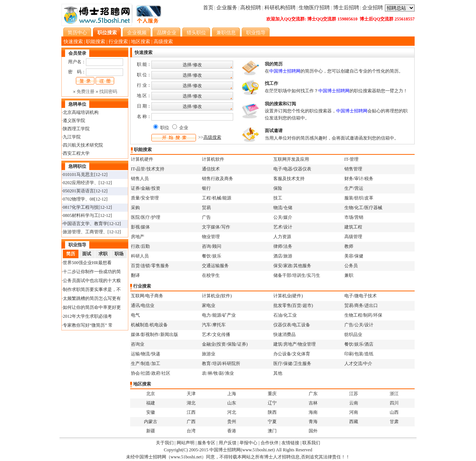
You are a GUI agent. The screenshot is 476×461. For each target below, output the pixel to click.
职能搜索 (96, 41)
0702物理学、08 (78, 199)
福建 (151, 403)
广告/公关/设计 (359, 325)
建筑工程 (353, 227)
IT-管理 (351, 159)
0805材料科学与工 (81, 215)
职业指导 (256, 33)
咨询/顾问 (211, 246)
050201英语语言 (78, 191)
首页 (208, 8)
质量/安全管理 (145, 198)
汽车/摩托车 (214, 325)
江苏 (354, 394)
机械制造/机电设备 (149, 325)
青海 (313, 422)
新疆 (151, 431)
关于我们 (165, 443)
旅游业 (209, 354)
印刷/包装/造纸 (359, 354)
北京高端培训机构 (81, 112)
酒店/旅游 (283, 256)
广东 (313, 394)
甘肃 (394, 422)
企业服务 (227, 8)
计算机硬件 (142, 159)
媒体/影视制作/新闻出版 (155, 334)
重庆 (272, 394)
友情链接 (290, 443)
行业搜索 (118, 41)
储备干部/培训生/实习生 (297, 275)
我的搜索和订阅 (280, 104)
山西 (394, 412)
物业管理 (211, 237)
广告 (206, 217)
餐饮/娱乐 (211, 256)
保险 (278, 188)
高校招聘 (251, 8)
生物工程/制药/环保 (364, 315)
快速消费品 (284, 334)
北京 (151, 394)
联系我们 (311, 443)
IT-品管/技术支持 (148, 169)
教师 (349, 246)
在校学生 (211, 275)
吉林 (313, 403)
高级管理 (353, 237)
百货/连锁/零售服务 (150, 266)
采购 (135, 208)
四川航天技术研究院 (83, 145)
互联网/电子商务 (147, 296)
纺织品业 (353, 334)
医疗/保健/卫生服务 (292, 364)
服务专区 (206, 443)
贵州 (232, 422)
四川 (394, 403)
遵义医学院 (74, 121)
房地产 (138, 237)
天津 (191, 394)
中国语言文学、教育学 (85, 224)
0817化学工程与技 (81, 207)
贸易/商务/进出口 (361, 305)
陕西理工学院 (76, 129)
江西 (191, 412)
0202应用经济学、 (81, 183)
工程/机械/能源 (217, 198)
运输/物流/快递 (146, 354)
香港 (232, 431)
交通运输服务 (215, 266)
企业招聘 (373, 8)
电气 (135, 315)
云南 (354, 403)
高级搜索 (163, 41)
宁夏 (272, 422)
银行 (206, 188)
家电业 (209, 305)
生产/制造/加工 (146, 364)
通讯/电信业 (143, 305)
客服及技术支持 (289, 179)
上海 (232, 394)
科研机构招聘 (280, 8)
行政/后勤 (140, 246)
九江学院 (72, 137)
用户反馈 (228, 443)
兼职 (349, 275)
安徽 (151, 412)
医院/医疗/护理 (146, 217)
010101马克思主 (78, 175)
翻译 (135, 275)
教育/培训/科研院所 (221, 364)
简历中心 (77, 33)
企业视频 (137, 33)
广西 (191, 422)
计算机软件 (213, 159)
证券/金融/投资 (146, 188)
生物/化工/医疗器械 (364, 208)
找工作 (271, 83)
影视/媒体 (140, 227)
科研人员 (140, 256)
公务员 (351, 266)
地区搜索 (141, 41)
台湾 (191, 431)
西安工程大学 (76, 153)
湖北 (191, 403)
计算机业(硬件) (288, 296)
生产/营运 (354, 188)
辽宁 (272, 403)
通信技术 (211, 169)
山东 (232, 403)
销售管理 (353, 169)
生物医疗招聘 (314, 8)
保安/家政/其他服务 (292, 266)
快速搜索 (73, 41)
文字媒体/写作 (216, 227)
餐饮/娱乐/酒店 (359, 344)
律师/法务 (283, 246)
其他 (278, 373)
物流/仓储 (283, 208)
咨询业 (138, 344)
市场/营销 (354, 217)
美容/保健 (354, 256)
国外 (313, 431)
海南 (313, 412)
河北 (232, 412)
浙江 (394, 394)
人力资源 (282, 237)
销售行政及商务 (218, 179)
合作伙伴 (270, 443)
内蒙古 (151, 422)
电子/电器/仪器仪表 (292, 169)
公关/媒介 (283, 217)
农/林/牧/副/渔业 (218, 373)
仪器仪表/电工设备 (292, 325)
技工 (278, 198)
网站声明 (186, 443)
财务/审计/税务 (359, 179)
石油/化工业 (285, 315)
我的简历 (274, 64)
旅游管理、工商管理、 (85, 232)
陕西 (272, 412)
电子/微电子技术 (361, 296)
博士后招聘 (346, 8)
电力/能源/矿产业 (219, 315)
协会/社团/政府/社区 (151, 373)
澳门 (272, 431)
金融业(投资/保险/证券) (225, 344)
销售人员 (140, 179)
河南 (354, 412)
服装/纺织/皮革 (359, 198)
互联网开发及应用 (291, 159)
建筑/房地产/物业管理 (295, 344)
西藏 (354, 422)
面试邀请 (274, 131)
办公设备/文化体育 (292, 354)
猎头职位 (196, 33)
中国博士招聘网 (225, 450)
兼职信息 (226, 33)
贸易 (206, 208)
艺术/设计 (283, 227)
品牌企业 (167, 33)
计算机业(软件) (217, 296)
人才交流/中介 (358, 364)
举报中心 (248, 443)
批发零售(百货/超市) (293, 305)
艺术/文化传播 (216, 334)
